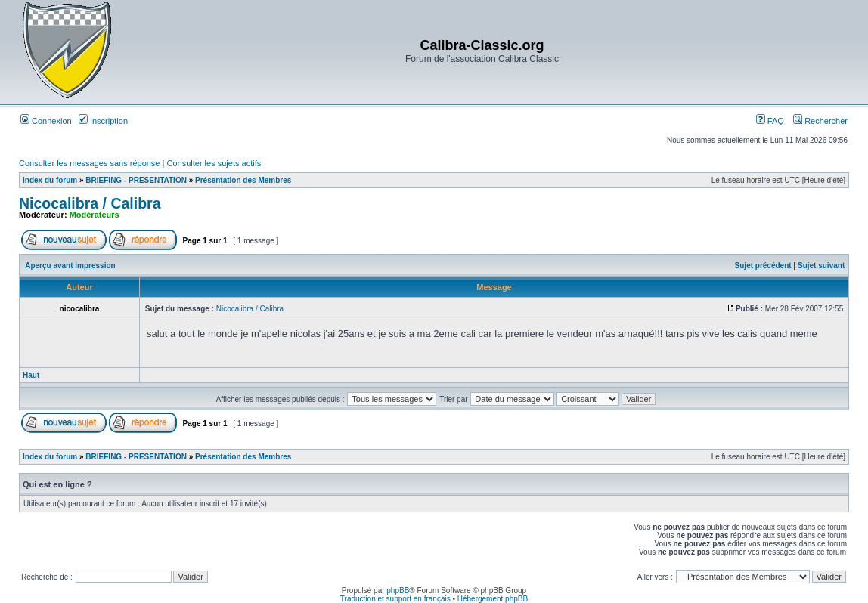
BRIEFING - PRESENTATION (136, 180)
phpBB (398, 591)
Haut (31, 375)
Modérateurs (95, 215)
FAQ (770, 121)
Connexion (46, 121)
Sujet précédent (763, 266)
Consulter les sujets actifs (214, 163)
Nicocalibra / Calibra (90, 203)
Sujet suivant (821, 266)
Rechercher (820, 121)
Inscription (103, 121)
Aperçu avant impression (70, 266)
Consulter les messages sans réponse (89, 163)
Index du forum (50, 180)
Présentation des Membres (243, 180)
